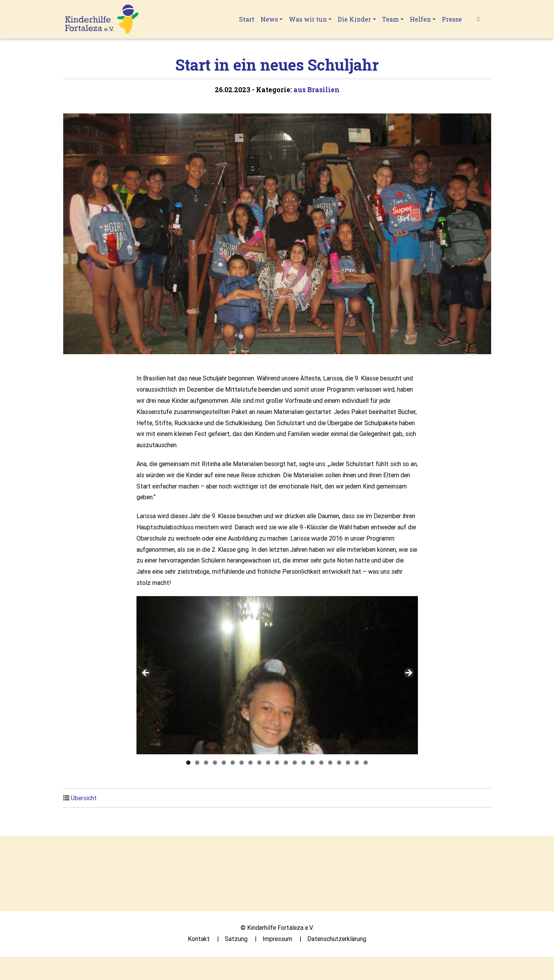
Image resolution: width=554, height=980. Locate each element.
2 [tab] (197, 763)
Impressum (277, 939)
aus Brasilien (317, 90)
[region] (277, 675)
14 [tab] (304, 763)
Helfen (420, 19)
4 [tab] (215, 763)
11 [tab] (277, 763)
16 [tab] (321, 763)
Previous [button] (146, 673)
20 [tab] (357, 763)
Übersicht (84, 798)
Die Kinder (354, 19)
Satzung (236, 939)
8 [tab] (250, 763)
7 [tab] (242, 763)
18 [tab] (339, 763)
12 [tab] (286, 763)
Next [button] (408, 673)
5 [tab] (224, 763)
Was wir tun (308, 19)
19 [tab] (348, 763)
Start (247, 19)
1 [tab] (188, 763)
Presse (452, 19)
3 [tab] (206, 763)
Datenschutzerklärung (337, 939)
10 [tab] (268, 763)
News (269, 19)
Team (391, 19)
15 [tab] (312, 763)
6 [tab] (233, 763)
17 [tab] (330, 763)
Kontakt (199, 939)
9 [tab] (259, 763)
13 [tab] (295, 763)
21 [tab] (366, 763)
